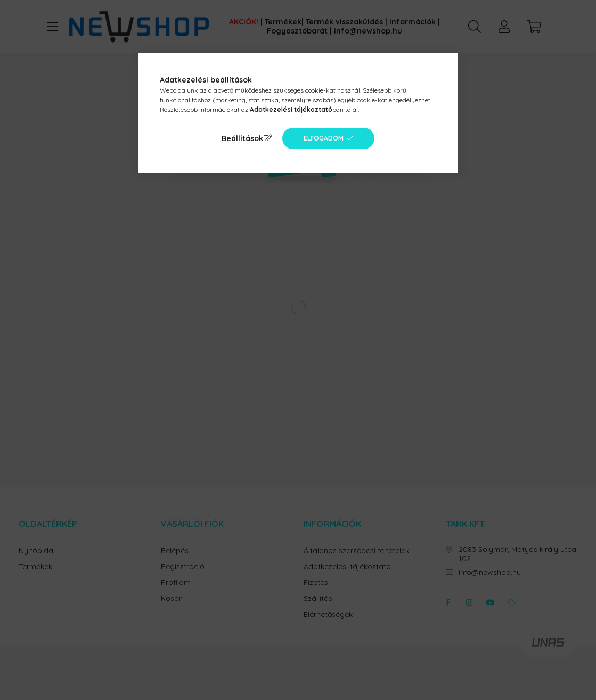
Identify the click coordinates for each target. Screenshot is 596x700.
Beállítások (242, 138)
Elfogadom (324, 138)
